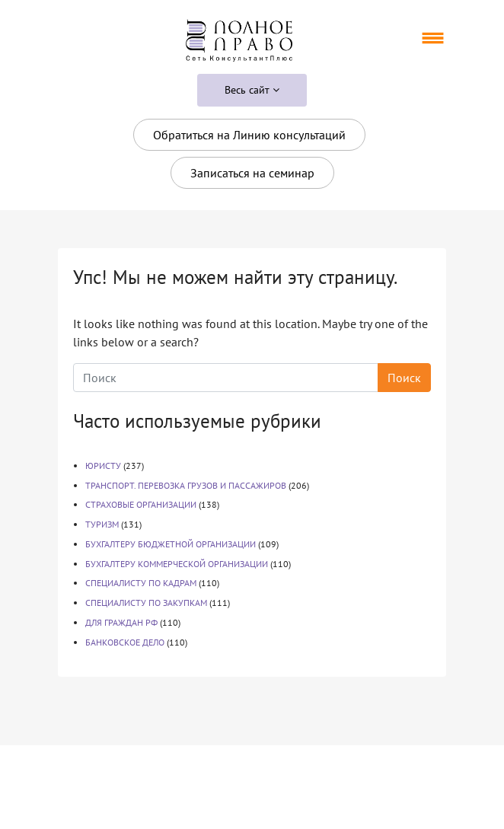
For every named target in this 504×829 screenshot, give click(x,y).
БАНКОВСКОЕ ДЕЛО (125, 642)
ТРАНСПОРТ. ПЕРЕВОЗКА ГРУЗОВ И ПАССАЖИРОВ (186, 485)
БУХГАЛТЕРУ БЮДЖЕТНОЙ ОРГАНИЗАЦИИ (171, 544)
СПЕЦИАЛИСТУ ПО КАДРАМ (141, 583)
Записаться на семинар (252, 173)
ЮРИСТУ (103, 466)
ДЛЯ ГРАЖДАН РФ (121, 622)
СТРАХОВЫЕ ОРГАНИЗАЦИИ (141, 504)
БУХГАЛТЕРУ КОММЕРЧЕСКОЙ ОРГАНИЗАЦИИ (177, 564)
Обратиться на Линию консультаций (249, 135)
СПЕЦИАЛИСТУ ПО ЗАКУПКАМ (146, 603)
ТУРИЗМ (102, 524)
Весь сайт (252, 90)
